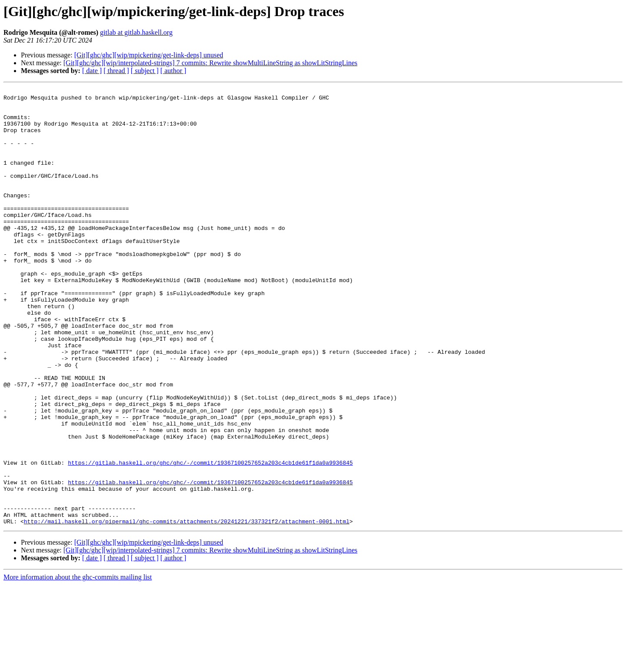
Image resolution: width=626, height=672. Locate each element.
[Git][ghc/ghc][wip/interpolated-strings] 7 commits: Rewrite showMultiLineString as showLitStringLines (210, 63)
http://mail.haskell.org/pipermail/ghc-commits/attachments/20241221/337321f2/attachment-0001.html (187, 609)
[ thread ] (116, 71)
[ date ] (92, 71)
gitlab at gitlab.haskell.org (136, 32)
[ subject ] (145, 71)
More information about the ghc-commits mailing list (78, 664)
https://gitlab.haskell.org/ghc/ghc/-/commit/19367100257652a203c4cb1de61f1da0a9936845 (210, 538)
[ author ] (173, 71)
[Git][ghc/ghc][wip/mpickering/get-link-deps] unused (149, 55)
